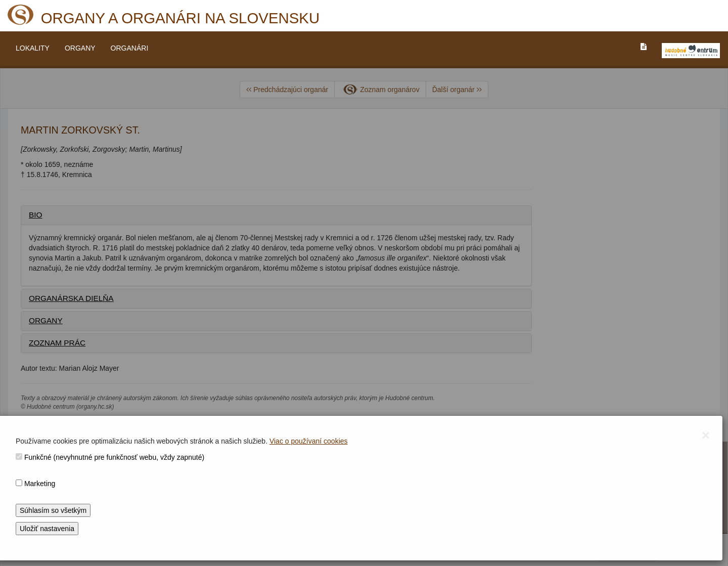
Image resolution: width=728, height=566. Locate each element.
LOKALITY (33, 48)
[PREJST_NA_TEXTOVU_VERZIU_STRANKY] (644, 47)
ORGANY (80, 48)
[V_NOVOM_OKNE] (691, 51)
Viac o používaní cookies (309, 441)
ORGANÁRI (130, 48)
